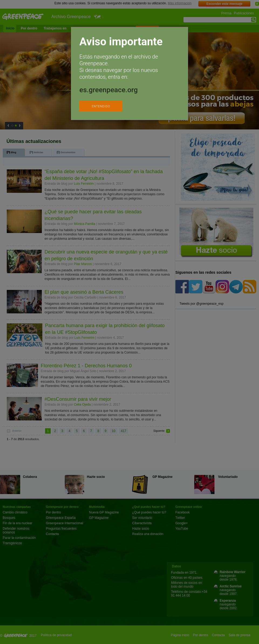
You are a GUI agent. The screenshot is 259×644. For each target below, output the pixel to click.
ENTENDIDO (101, 106)
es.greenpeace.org (108, 90)
